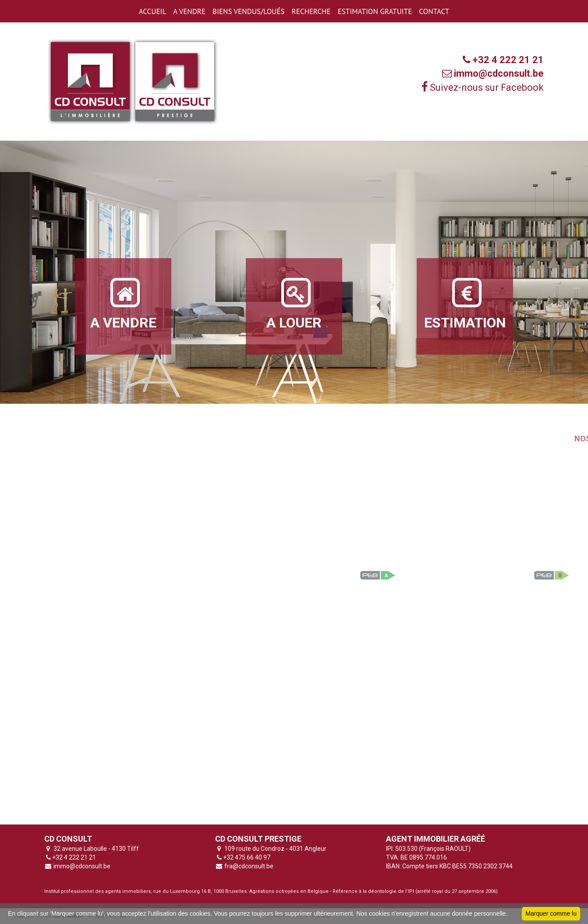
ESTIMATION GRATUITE (375, 11)
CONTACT (434, 11)
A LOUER (294, 303)
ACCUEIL (152, 11)
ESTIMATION (465, 303)
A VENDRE (189, 11)
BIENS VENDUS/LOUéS (248, 11)
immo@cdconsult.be (81, 866)
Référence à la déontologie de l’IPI (373, 891)
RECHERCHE (311, 11)
